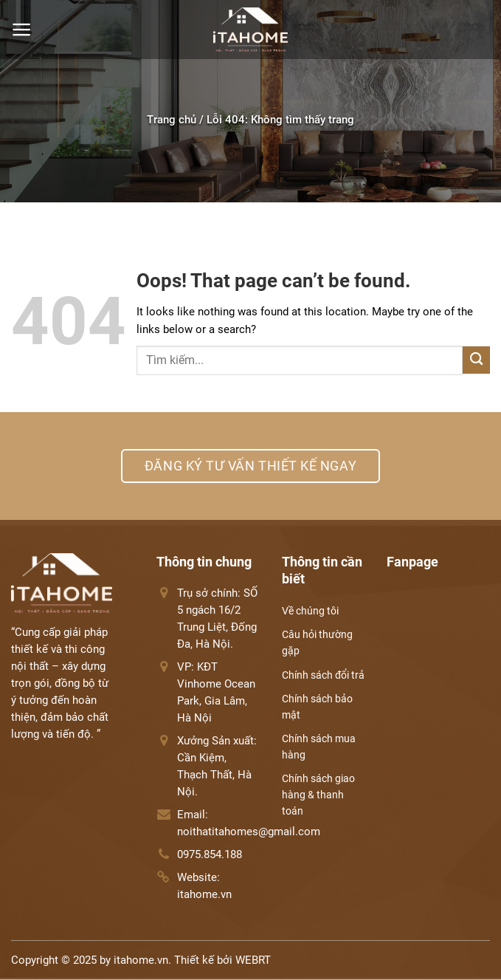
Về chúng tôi (310, 611)
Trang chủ (172, 120)
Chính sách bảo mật (317, 707)
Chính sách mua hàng (319, 747)
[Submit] (476, 360)
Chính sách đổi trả (323, 675)
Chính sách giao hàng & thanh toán (318, 795)
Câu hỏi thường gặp (317, 643)
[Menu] (22, 30)
